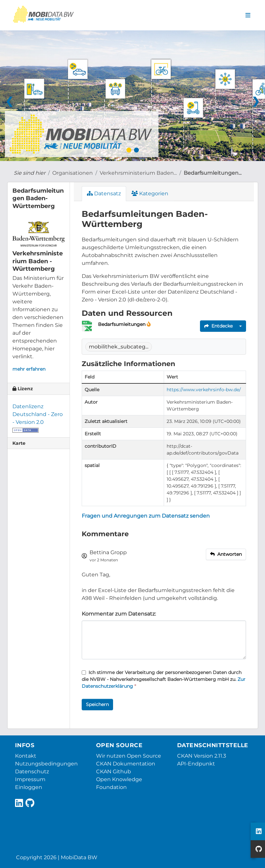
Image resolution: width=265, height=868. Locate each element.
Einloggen (29, 787)
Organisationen (73, 173)
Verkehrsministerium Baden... (138, 173)
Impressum (30, 779)
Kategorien (150, 193)
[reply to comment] (226, 554)
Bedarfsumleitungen (122, 324)
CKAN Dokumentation (126, 764)
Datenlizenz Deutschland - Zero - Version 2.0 (38, 414)
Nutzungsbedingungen (46, 764)
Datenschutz (32, 772)
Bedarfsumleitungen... (213, 173)
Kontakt (26, 756)
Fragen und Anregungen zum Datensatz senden (146, 516)
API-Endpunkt (196, 764)
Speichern (97, 704)
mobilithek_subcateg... (119, 347)
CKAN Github (114, 772)
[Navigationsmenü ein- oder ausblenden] (248, 15)
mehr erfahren (29, 369)
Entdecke (218, 326)
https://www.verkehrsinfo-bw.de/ (204, 390)
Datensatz (104, 193)
